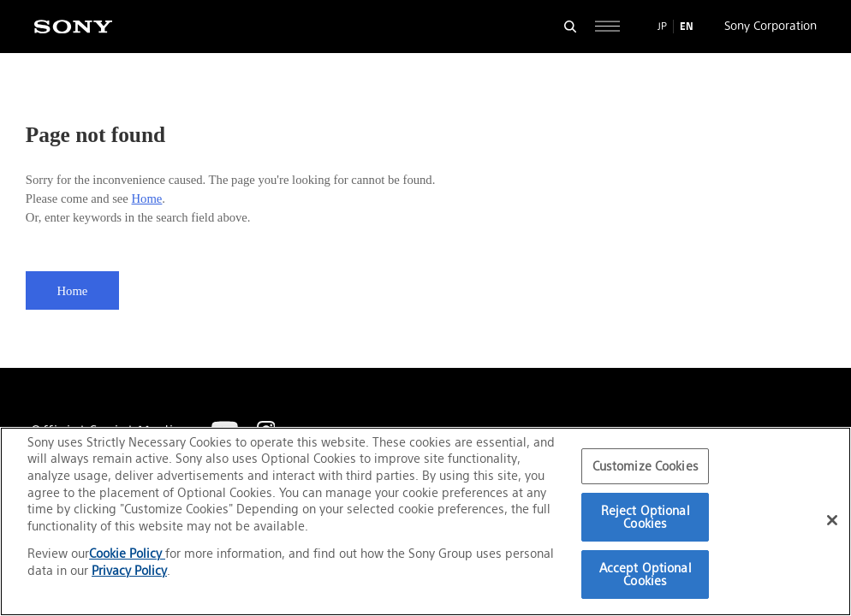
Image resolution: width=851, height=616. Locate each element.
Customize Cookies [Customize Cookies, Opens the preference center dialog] (646, 466)
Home (147, 198)
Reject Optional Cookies (646, 517)
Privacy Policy (129, 570)
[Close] (832, 520)
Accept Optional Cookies (646, 575)
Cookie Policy (127, 553)
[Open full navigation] (607, 26)
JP (662, 26)
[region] (425, 521)
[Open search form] (571, 26)
